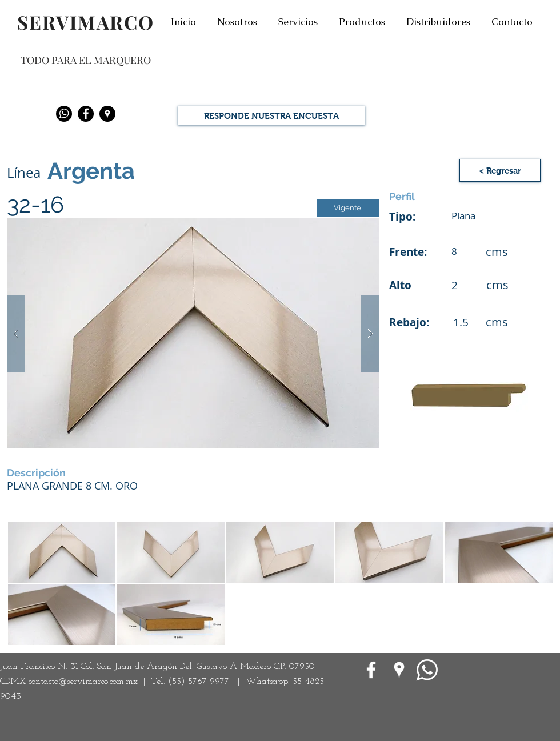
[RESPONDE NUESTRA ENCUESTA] (271, 115)
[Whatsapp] (64, 114)
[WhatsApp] (427, 670)
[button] (193, 333)
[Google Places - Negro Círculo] (107, 114)
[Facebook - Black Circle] (86, 114)
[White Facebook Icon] (371, 670)
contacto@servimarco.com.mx (83, 682)
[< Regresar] (500, 170)
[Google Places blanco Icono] (399, 670)
